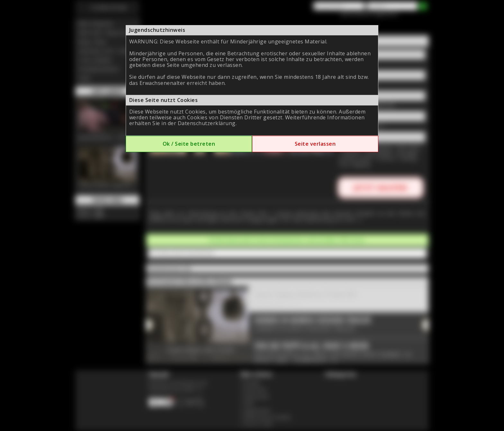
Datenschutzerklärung (207, 123)
